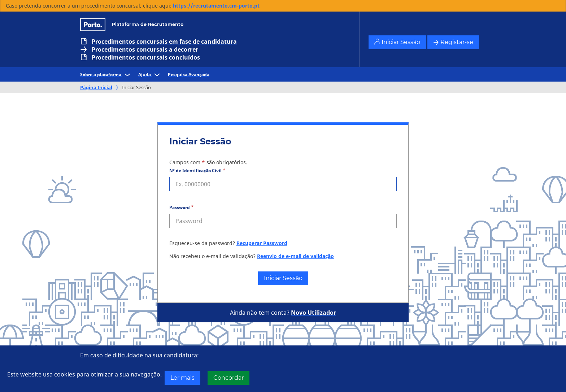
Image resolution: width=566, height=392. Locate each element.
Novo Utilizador (314, 313)
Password (180, 207)
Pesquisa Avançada (189, 75)
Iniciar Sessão (397, 42)
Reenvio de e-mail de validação (295, 256)
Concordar (228, 378)
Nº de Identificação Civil (195, 171)
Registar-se (453, 42)
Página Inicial (96, 87)
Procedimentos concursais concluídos (146, 57)
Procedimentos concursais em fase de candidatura (164, 42)
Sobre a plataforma (106, 75)
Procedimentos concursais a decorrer (145, 49)
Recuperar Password (262, 243)
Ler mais (182, 378)
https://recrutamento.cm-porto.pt (216, 6)
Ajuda (150, 75)
